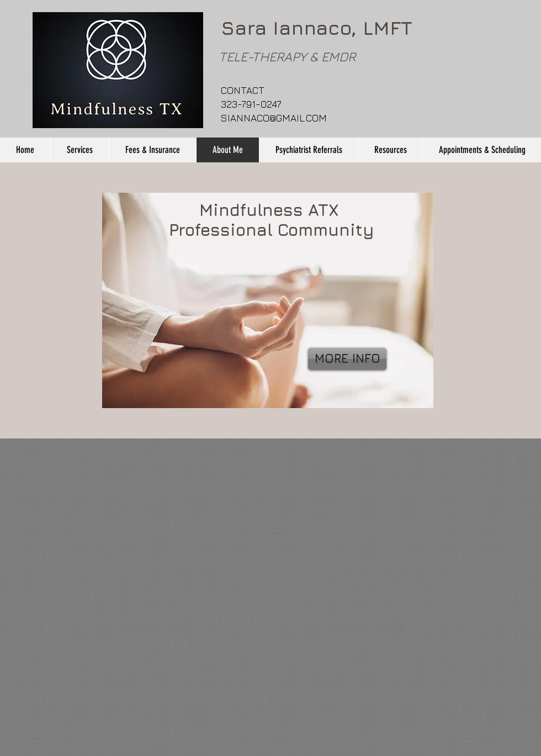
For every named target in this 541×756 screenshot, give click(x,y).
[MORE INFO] (347, 359)
